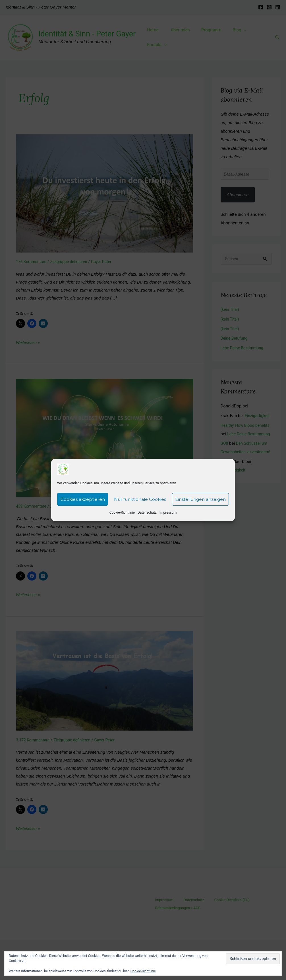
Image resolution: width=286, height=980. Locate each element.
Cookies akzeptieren (83, 499)
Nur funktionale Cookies (140, 499)
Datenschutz (147, 512)
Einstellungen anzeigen (200, 499)
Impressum (168, 512)
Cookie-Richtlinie (122, 512)
